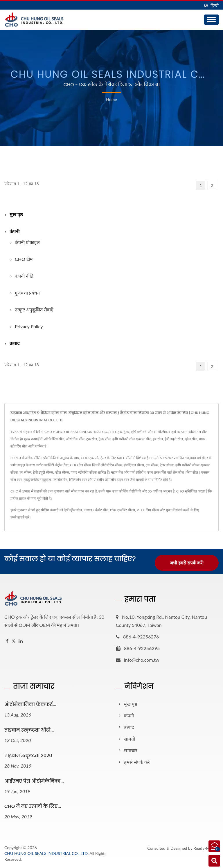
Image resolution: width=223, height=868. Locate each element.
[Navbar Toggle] (211, 20)
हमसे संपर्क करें (20, 517)
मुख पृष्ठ (16, 214)
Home (111, 99)
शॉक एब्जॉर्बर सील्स (123, 510)
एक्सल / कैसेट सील (96, 510)
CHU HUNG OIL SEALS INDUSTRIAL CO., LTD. (46, 853)
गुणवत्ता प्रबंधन (27, 293)
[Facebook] (7, 641)
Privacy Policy (29, 326)
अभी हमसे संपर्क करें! (187, 563)
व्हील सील (76, 510)
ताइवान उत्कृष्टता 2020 (28, 756)
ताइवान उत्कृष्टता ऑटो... (29, 730)
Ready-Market (206, 848)
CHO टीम (24, 259)
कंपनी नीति (24, 276)
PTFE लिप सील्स (148, 510)
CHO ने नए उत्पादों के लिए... (33, 806)
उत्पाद (15, 343)
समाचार (131, 750)
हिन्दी (215, 6)
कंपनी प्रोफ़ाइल (27, 242)
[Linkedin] (21, 641)
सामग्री (130, 739)
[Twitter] (14, 641)
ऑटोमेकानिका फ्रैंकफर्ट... (30, 704)
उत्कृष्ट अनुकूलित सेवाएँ (34, 310)
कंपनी (15, 231)
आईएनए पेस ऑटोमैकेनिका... (34, 781)
